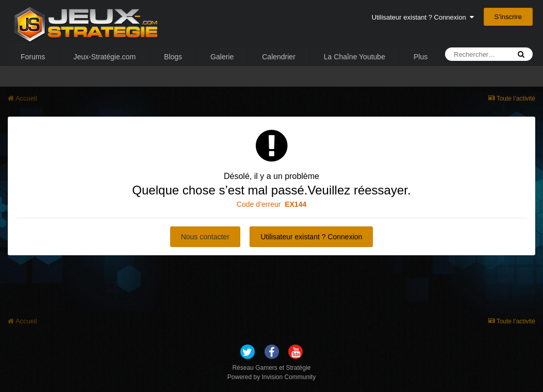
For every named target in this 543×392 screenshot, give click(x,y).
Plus (421, 57)
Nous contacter (205, 237)
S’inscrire (508, 17)
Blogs (173, 57)
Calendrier (279, 57)
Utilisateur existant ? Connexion (423, 17)
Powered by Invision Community (271, 377)
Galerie (222, 57)
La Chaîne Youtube (355, 57)
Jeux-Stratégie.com (104, 57)
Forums (33, 57)
